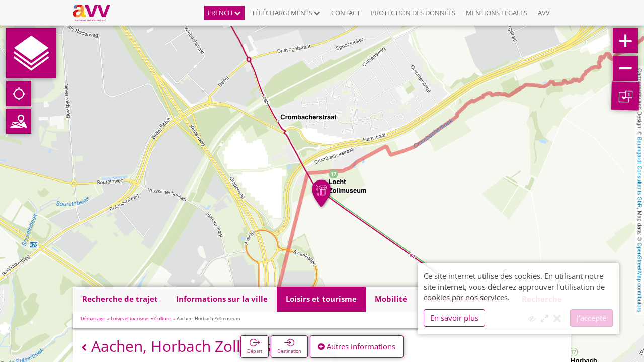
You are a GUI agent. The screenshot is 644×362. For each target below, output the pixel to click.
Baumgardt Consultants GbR (640, 173)
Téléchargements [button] (286, 13)
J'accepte (591, 318)
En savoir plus (454, 318)
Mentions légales (497, 13)
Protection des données (413, 13)
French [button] (224, 13)
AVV (544, 13)
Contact (346, 13)
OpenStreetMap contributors (640, 277)
